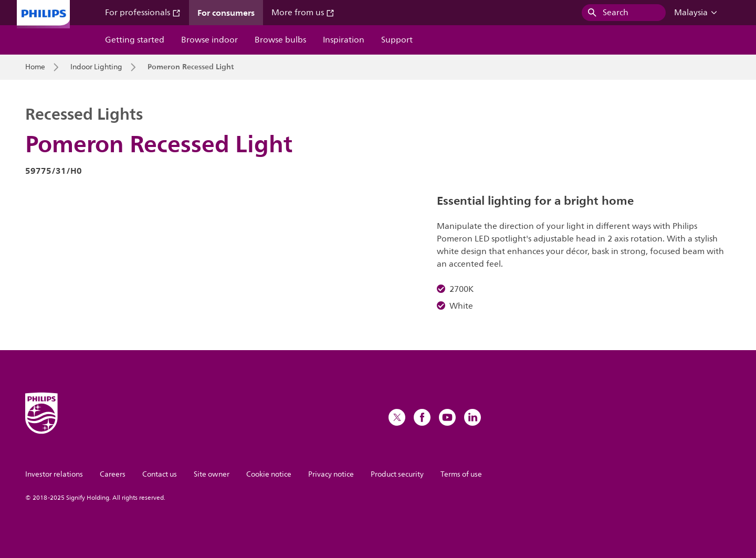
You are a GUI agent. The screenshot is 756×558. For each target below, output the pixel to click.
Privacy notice (331, 474)
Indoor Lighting (96, 67)
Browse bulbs (280, 40)
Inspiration (344, 40)
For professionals (143, 13)
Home (35, 67)
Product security (397, 474)
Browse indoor (209, 40)
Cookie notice (269, 474)
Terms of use (461, 474)
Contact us (160, 474)
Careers (113, 474)
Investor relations (54, 474)
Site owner (212, 474)
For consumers (226, 13)
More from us (303, 13)
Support (397, 40)
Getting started (135, 40)
